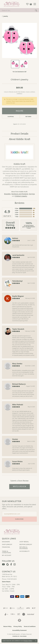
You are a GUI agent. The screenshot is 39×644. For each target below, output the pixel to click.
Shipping (11, 117)
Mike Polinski (18, 405)
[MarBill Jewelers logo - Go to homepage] (11, 4)
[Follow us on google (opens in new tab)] (8, 564)
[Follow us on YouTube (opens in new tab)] (3, 564)
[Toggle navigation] (36, 4)
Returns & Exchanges (24, 548)
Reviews (19, 203)
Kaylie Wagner (18, 296)
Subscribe (19, 519)
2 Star (17, 215)
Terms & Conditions (7, 552)
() (34, 208)
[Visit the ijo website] (6, 608)
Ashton (15, 238)
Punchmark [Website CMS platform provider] (23, 636)
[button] (27, 4)
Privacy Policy (18, 626)
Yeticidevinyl (17, 281)
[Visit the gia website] (12, 608)
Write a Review (20, 487)
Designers (6, 542)
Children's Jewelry (21, 196)
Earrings (32, 194)
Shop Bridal (24, 542)
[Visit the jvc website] (13, 614)
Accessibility (25, 551)
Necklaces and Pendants (20, 194)
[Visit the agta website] (28, 608)
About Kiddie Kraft (19, 139)
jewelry (6, 16)
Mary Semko (17, 364)
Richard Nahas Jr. (19, 384)
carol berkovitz (18, 255)
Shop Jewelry (7, 544)
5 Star (17, 208)
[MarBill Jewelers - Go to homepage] (12, 531)
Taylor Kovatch (18, 329)
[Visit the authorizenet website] (19, 620)
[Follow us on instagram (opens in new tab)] (15, 564)
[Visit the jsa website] (24, 614)
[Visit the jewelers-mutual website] (31, 614)
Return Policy (7, 626)
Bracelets (7, 194)
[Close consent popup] (36, 641)
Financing (6, 547)
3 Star (17, 212)
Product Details (20, 134)
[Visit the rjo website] (19, 614)
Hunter (15, 439)
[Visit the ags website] (20, 608)
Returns (28, 117)
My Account (7, 555)
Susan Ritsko (17, 461)
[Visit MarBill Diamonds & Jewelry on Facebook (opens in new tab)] (11, 564)
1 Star (17, 217)
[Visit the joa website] (7, 614)
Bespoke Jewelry (26, 544)
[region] (19, 40)
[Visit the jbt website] (34, 608)
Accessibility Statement (19, 630)
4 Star (17, 210)
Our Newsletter (12, 501)
